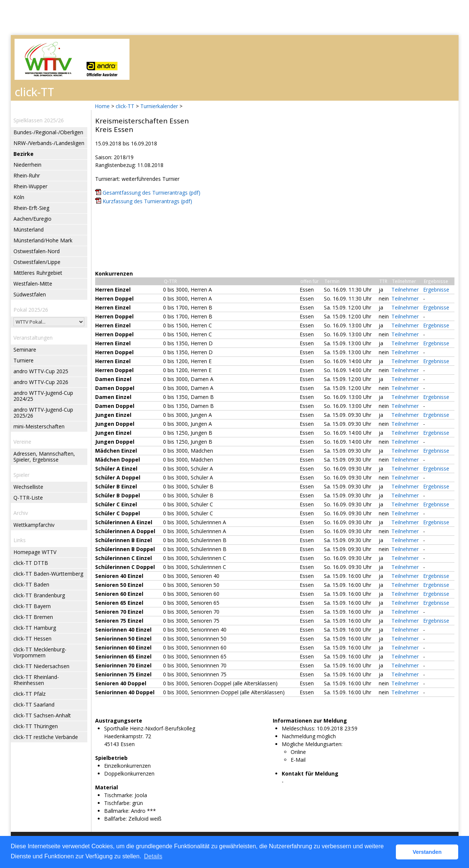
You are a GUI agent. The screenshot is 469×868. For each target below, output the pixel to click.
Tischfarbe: (117, 803)
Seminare (25, 350)
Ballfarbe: (115, 819)
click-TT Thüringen (36, 726)
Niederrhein (27, 165)
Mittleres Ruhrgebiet (38, 273)
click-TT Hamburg (35, 628)
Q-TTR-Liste (28, 498)
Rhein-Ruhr (27, 175)
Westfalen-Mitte (33, 284)
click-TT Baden (31, 584)
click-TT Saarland (34, 705)
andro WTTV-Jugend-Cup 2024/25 (43, 396)
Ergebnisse (436, 290)
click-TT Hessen (32, 639)
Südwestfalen (30, 294)
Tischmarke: (119, 795)
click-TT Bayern (32, 606)
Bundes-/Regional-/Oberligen (48, 132)
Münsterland (29, 229)
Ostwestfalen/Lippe (37, 262)
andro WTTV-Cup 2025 (41, 371)
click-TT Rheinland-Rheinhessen (36, 680)
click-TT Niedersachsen (41, 666)
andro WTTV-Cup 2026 (41, 382)
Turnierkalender (159, 106)
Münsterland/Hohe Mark (43, 240)
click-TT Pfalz (29, 694)
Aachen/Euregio (32, 219)
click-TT (125, 106)
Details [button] (153, 856)
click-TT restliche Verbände (46, 737)
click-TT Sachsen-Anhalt (42, 715)
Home (102, 106)
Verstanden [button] (427, 852)
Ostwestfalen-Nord (37, 251)
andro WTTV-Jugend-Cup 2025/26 (43, 413)
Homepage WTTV (35, 552)
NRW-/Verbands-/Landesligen (49, 143)
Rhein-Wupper (30, 186)
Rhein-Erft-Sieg (31, 208)
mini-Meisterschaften (39, 426)
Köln (19, 197)
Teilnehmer (405, 290)
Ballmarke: (117, 811)
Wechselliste (28, 487)
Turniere (24, 360)
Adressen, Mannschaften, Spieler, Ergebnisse (44, 457)
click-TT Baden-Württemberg (48, 574)
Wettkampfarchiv (34, 525)
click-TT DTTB (31, 563)
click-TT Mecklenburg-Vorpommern (40, 652)
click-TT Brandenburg (39, 595)
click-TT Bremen (33, 617)
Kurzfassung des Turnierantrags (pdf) (147, 201)
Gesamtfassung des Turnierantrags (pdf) (151, 193)
